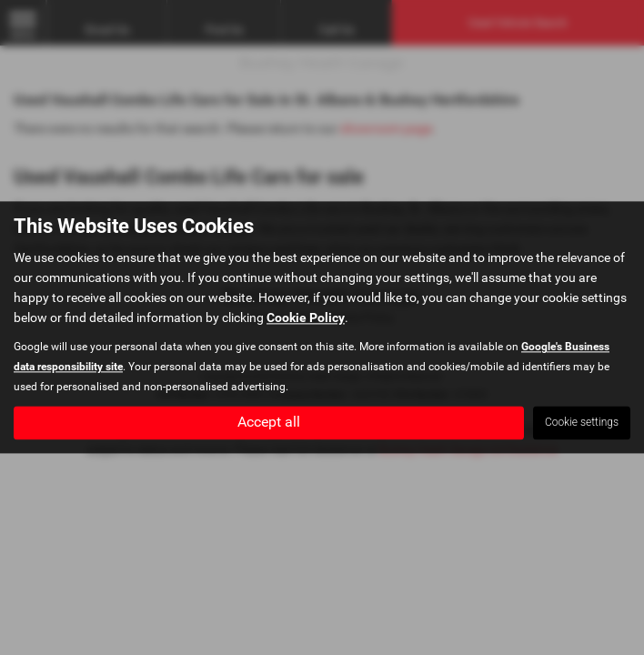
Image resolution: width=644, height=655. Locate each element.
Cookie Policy (306, 318)
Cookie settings (582, 423)
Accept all (269, 423)
